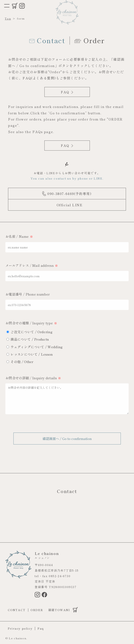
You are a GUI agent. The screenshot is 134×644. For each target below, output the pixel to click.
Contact (17, 610)
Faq (41, 628)
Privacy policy (20, 628)
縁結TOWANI (59, 610)
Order (37, 610)
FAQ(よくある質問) (39, 78)
